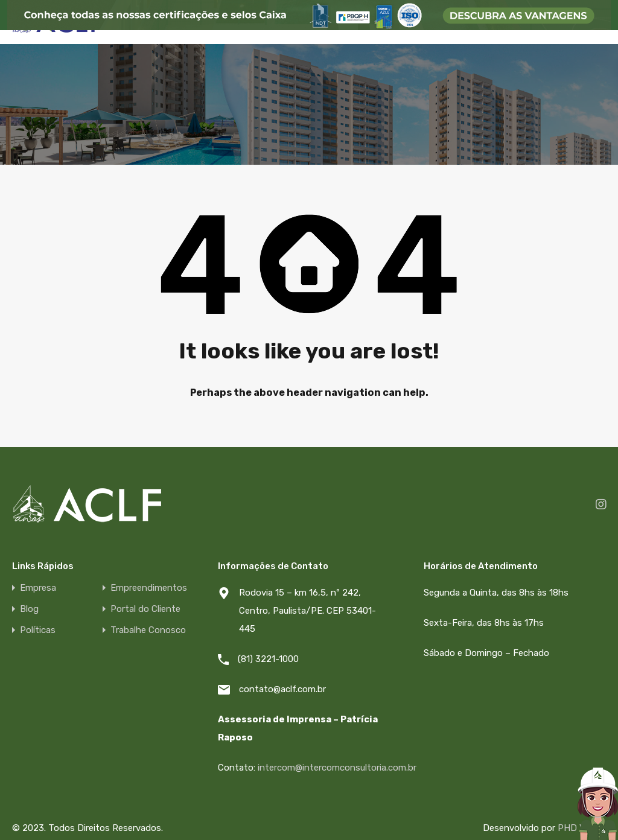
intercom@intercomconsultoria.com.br (337, 768)
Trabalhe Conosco (148, 630)
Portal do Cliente (145, 609)
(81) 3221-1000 (268, 659)
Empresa (38, 588)
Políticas (38, 630)
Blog (29, 609)
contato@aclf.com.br (282, 689)
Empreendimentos (149, 588)
